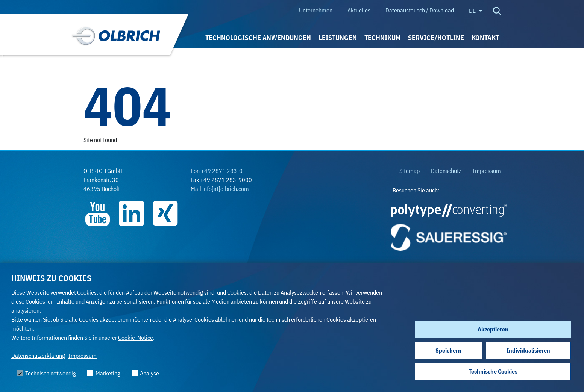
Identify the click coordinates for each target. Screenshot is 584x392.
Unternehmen (316, 10)
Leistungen (338, 38)
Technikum (382, 38)
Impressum (83, 356)
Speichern (448, 350)
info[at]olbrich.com (226, 189)
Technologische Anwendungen (258, 38)
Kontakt (485, 38)
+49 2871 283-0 (222, 171)
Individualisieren (528, 350)
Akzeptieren (493, 329)
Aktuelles (359, 10)
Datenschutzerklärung (38, 356)
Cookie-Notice (136, 338)
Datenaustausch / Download (420, 10)
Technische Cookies (493, 371)
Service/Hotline (436, 38)
